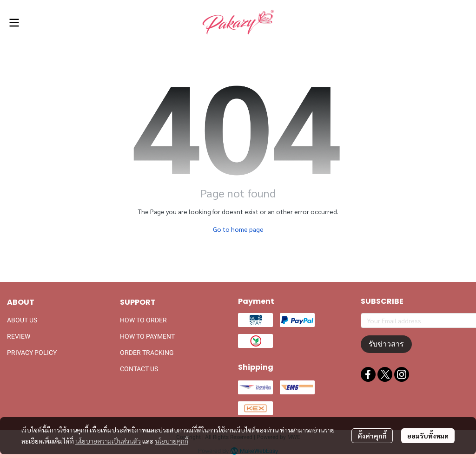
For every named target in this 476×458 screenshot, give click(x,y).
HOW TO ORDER (143, 320)
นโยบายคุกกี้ (172, 441)
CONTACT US (139, 369)
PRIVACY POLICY (32, 353)
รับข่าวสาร (386, 344)
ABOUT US (22, 320)
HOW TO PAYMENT (147, 336)
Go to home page (238, 229)
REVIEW (19, 336)
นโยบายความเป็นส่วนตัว (108, 441)
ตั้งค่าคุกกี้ (372, 436)
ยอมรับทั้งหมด (428, 436)
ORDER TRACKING (147, 353)
